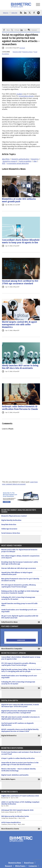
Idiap (35, 161)
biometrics (35, 159)
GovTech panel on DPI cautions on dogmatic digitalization (18, 724)
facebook (34, 13)
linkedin (25, 13)
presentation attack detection (18, 163)
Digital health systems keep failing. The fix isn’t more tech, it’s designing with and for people (21, 670)
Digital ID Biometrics (9, 736)
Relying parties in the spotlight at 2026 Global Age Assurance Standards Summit (20, 592)
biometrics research (10, 161)
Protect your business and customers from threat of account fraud (21, 753)
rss (21, 13)
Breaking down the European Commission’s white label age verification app (20, 563)
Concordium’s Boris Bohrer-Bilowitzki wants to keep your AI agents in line (21, 241)
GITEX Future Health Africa (21, 824)
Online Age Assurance (9, 529)
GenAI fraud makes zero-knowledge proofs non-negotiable (19, 611)
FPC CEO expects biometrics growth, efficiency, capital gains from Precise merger (19, 586)
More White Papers (8, 779)
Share (8, 30)
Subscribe (14, 13)
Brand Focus (29, 863)
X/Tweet (17, 30)
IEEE (4, 163)
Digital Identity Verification (11, 520)
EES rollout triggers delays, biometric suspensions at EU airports (20, 557)
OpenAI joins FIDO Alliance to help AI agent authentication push (17, 573)
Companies (33, 866)
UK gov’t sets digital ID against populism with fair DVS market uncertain (20, 617)
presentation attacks (26, 96)
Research (9, 866)
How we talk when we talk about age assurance (19, 568)
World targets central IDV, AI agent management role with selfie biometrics (19, 325)
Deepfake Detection (9, 525)
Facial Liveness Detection (11, 533)
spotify (38, 13)
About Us (6, 13)
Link (25, 30)
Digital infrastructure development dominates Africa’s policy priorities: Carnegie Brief (19, 712)
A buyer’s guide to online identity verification (18, 758)
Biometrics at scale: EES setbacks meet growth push (19, 200)
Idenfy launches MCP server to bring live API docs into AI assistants (20, 367)
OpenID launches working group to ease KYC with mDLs (19, 604)
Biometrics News (28, 52)
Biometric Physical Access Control (14, 516)
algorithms (6, 159)
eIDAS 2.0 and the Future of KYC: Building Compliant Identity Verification (21, 804)
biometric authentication (20, 159)
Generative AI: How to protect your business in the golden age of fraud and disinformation (20, 764)
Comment (34, 30)
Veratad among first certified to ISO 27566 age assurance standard (20, 282)
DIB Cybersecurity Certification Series (21, 817)
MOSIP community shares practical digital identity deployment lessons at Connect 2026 (20, 730)
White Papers (20, 866)
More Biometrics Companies (12, 649)
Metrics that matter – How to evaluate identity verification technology (18, 770)
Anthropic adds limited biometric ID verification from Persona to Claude (20, 408)
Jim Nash (22, 48)
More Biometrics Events (10, 829)
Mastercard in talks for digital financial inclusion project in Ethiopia (19, 551)
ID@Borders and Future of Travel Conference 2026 (21, 797)
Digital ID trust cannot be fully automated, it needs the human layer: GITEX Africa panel (20, 706)
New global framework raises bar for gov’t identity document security (20, 580)
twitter (30, 13)
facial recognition (25, 161)
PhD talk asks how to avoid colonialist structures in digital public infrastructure (20, 718)
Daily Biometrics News (10, 622)
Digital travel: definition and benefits (15, 775)
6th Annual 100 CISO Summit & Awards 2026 (21, 811)
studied (19, 94)
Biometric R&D (17, 52)
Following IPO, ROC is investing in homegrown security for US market (18, 598)
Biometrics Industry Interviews (13, 688)
